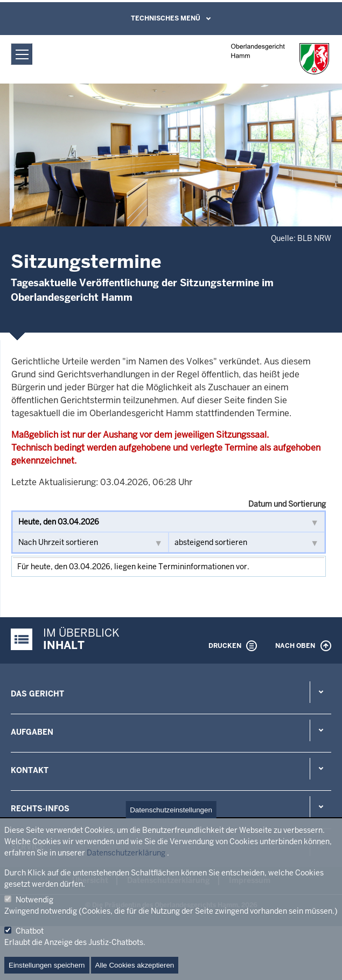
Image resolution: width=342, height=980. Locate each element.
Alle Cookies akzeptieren (135, 965)
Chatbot (30, 931)
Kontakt (30, 770)
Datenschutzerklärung (126, 853)
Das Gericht (37, 694)
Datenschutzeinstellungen (171, 810)
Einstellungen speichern (47, 965)
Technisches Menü (166, 18)
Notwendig (34, 900)
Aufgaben (32, 732)
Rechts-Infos (40, 809)
